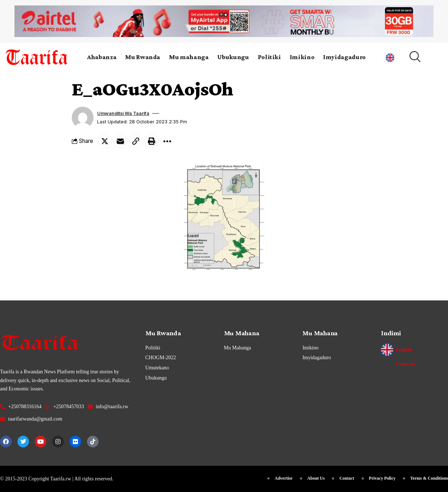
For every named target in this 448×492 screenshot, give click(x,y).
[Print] (152, 141)
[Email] (120, 141)
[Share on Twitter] (105, 141)
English (404, 349)
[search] (424, 57)
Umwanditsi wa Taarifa (123, 113)
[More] (167, 141)
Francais (406, 364)
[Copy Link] (136, 141)
